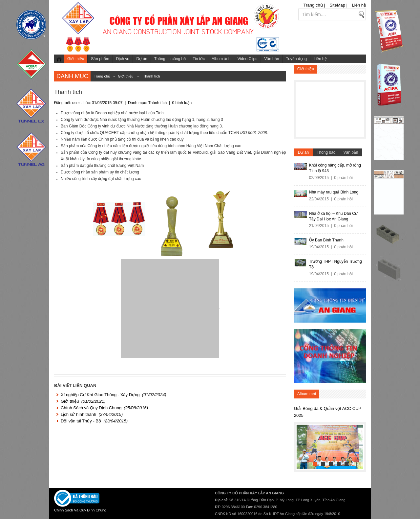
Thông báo (326, 152)
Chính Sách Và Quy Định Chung (80, 510)
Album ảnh (221, 59)
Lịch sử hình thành (78, 414)
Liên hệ (359, 5)
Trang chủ (59, 59)
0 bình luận (182, 103)
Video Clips (247, 59)
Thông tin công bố (170, 59)
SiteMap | (338, 5)
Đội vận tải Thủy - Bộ (81, 421)
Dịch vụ (123, 59)
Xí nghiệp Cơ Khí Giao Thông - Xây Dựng (100, 395)
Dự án (142, 59)
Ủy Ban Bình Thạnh (326, 240)
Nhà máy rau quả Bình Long (334, 192)
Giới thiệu (76, 59)
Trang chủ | (314, 5)
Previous (302, 445)
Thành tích (152, 76)
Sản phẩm (100, 59)
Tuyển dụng (296, 59)
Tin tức (199, 59)
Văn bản (272, 59)
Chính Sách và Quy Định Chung (91, 408)
